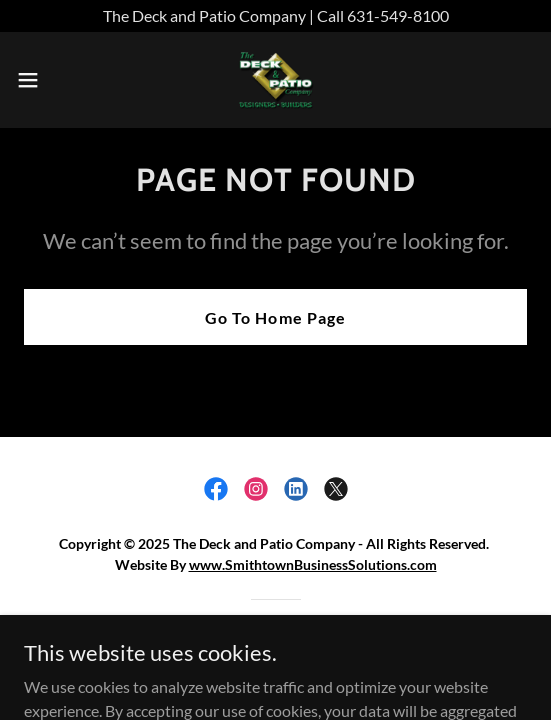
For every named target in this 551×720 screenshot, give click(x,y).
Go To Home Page (275, 317)
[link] (275, 80)
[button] (48, 80)
